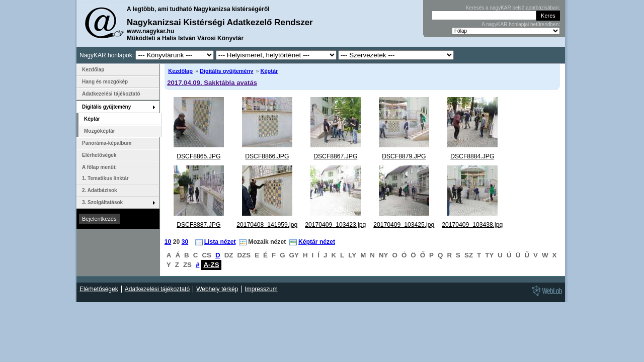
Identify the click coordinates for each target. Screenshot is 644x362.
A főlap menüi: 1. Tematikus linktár (105, 173)
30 (185, 242)
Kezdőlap (180, 71)
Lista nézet (220, 242)
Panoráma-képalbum (107, 143)
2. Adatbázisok (100, 190)
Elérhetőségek (99, 155)
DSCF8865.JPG (198, 156)
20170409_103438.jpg (472, 225)
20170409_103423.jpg (335, 225)
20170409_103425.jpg (404, 225)
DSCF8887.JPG (198, 225)
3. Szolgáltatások (102, 202)
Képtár (269, 71)
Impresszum (261, 289)
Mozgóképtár (100, 131)
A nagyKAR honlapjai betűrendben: (521, 24)
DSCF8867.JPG (335, 156)
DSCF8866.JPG (267, 156)
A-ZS (211, 265)
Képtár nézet (317, 242)
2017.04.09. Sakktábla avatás (212, 83)
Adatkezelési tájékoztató (111, 94)
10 (168, 242)
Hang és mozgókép (105, 82)
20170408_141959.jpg (267, 225)
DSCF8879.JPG (404, 156)
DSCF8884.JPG (472, 156)
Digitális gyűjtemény (226, 71)
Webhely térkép (217, 289)
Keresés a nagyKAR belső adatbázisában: (513, 8)
